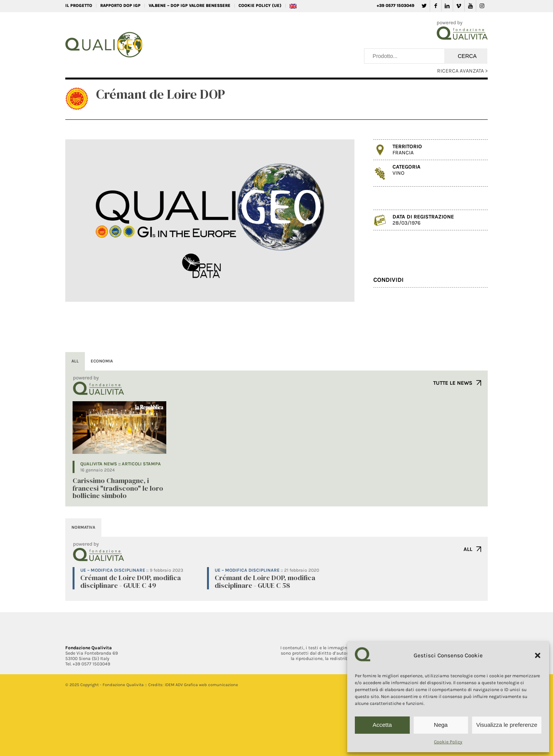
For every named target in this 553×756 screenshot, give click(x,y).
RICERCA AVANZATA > (462, 71)
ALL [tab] (75, 361)
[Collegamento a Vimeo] (459, 6)
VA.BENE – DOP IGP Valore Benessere (190, 6)
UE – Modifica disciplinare (113, 570)
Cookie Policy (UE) (260, 6)
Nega (441, 725)
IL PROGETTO (79, 6)
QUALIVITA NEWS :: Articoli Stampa (121, 464)
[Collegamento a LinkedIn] (447, 6)
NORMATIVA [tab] (83, 527)
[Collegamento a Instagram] (482, 6)
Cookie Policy (448, 742)
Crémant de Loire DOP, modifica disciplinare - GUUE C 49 (131, 581)
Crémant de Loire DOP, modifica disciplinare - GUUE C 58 (265, 581)
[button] (538, 655)
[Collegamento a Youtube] (470, 6)
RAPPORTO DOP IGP (120, 6)
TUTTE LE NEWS (453, 383)
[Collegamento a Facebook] (436, 6)
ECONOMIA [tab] (102, 361)
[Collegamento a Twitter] (424, 6)
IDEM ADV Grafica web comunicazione (201, 685)
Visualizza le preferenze (507, 725)
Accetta (382, 725)
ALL (468, 549)
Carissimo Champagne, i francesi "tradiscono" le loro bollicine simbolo (118, 488)
